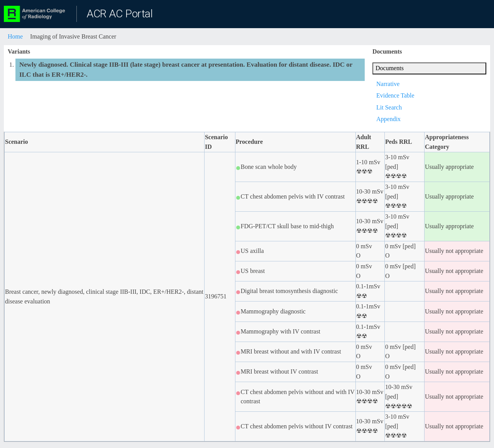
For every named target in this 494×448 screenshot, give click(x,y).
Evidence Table (395, 95)
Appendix (388, 119)
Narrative (388, 84)
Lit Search (389, 107)
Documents (390, 68)
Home (15, 36)
